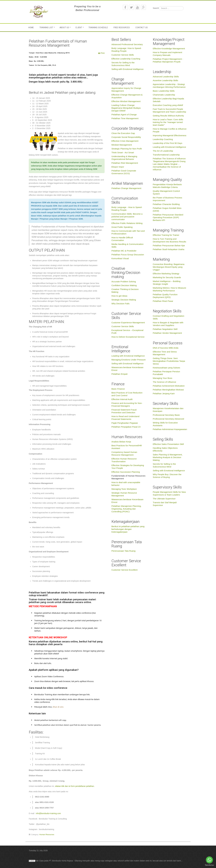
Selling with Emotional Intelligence (127, 69)
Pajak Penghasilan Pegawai (125, 423)
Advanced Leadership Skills (166, 77)
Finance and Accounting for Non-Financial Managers (127, 404)
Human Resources (47, 835)
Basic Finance (118, 389)
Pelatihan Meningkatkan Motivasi (168, 390)
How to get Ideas (119, 296)
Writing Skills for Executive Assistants (165, 424)
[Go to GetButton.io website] (209, 865)
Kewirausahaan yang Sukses (166, 368)
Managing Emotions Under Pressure (129, 360)
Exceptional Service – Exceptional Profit (127, 332)
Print (102, 53)
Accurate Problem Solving (124, 282)
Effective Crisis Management (125, 141)
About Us (64, 28)
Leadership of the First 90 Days (168, 143)
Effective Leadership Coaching (126, 59)
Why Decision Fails (120, 304)
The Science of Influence (164, 382)
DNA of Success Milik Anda (166, 348)
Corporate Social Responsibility (126, 137)
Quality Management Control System (166, 192)
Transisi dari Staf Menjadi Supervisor (165, 504)
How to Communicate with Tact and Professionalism (128, 232)
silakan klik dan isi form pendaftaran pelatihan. (75, 786)
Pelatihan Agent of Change (124, 115)
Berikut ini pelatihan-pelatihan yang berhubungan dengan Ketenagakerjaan (128, 529)
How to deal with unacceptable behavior (126, 484)
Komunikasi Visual (120, 258)
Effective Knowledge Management (169, 48)
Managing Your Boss (162, 378)
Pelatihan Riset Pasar (163, 301)
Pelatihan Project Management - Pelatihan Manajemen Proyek (168, 60)
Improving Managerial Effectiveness (170, 135)
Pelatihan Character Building (166, 204)
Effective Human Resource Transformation (124, 460)
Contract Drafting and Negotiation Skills (168, 317)
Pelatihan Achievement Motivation (169, 386)
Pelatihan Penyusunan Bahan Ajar (169, 245)
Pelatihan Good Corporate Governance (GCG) (124, 172)
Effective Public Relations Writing (127, 223)
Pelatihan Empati (119, 374)
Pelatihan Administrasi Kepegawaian (170, 429)
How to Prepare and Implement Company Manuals (167, 54)
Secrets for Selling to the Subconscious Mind (123, 64)
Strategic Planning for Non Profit (127, 149)
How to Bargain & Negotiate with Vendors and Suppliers (168, 324)
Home (31, 28)
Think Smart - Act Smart (123, 152)
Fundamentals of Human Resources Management (128, 477)
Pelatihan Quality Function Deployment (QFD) (165, 296)
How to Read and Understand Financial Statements (125, 418)
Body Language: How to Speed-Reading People (126, 50)
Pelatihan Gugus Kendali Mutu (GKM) (167, 209)
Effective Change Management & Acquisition (127, 96)
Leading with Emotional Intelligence (128, 356)
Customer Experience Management (128, 323)
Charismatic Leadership (164, 95)
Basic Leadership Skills (164, 91)
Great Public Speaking (122, 227)
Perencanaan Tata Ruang (123, 551)
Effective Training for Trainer (166, 235)
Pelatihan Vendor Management (167, 333)
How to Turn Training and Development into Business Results (169, 240)
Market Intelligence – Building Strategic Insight (167, 283)
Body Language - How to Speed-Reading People (127, 209)
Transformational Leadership (166, 155)
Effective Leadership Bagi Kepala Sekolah (168, 100)
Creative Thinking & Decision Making (125, 291)
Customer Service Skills (123, 55)
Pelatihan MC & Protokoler (124, 251)
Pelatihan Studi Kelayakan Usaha (168, 249)
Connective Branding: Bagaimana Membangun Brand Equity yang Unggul (169, 267)
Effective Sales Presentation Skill (168, 444)
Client (79, 28)
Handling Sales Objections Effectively (165, 449)
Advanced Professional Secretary (127, 44)
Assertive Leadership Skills (165, 80)
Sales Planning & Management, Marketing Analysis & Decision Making (168, 457)
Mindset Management (122, 145)
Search (156, 8)
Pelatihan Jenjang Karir (164, 393)
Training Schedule (98, 28)
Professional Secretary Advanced (168, 419)
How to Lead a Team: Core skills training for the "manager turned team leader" (168, 122)
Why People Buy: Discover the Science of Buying (167, 476)
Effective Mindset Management (126, 101)
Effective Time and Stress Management (165, 353)
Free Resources (122, 28)
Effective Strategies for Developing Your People (128, 467)
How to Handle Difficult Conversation (122, 239)
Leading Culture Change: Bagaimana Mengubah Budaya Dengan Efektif (126, 108)
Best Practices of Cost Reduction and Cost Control (127, 394)
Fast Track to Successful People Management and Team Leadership (169, 110)
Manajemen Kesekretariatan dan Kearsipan (168, 410)
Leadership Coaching (163, 139)
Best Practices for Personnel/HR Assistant (127, 447)
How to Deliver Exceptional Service (128, 337)
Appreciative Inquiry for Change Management (126, 89)
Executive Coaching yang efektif (168, 105)
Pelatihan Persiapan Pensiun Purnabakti (166, 373)
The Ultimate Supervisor (164, 499)
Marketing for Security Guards (167, 277)
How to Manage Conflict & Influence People (170, 130)
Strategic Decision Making (124, 300)
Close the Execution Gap (123, 133)
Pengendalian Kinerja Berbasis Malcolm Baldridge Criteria (167, 186)
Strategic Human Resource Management (124, 494)
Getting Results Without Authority (168, 116)
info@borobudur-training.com (48, 813)
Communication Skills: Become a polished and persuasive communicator (127, 217)
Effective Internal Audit (122, 399)
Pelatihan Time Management (125, 118)
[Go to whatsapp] (209, 860)
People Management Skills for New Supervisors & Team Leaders (169, 493)
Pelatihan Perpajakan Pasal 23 (126, 427)
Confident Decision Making (124, 285)
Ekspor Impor (118, 167)
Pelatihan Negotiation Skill (165, 329)
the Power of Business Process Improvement (167, 199)
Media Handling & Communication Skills (127, 245)
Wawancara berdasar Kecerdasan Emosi (127, 369)
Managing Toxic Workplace (124, 489)
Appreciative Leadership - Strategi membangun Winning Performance (169, 86)
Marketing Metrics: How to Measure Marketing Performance (169, 289)
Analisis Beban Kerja (121, 442)
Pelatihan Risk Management (125, 163)
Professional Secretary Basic (166, 415)
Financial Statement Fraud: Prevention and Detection (124, 411)
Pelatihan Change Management (126, 188)
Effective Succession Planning (126, 472)
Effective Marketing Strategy (166, 274)
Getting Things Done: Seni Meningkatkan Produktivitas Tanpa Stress (169, 361)
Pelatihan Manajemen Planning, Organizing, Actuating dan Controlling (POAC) (126, 509)
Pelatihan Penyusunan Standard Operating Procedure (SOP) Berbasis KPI (168, 217)
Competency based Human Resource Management (124, 453)
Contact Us (142, 28)
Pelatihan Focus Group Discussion (128, 255)
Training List (46, 28)
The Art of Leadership (163, 151)
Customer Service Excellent (124, 570)
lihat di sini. (58, 707)
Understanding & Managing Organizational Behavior (124, 158)
